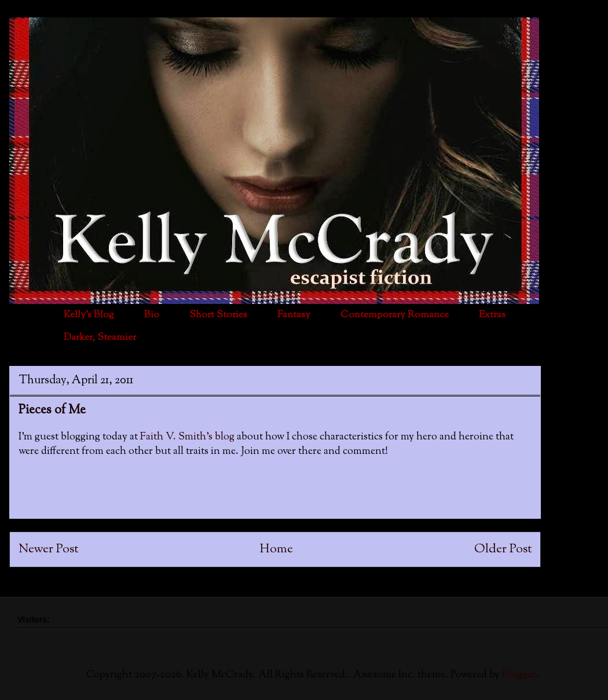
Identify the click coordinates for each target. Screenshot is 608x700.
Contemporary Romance (395, 315)
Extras (492, 315)
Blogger (519, 675)
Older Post (503, 549)
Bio (152, 315)
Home (276, 549)
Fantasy (294, 315)
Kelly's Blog (89, 315)
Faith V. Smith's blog (188, 437)
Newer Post (48, 549)
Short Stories (218, 315)
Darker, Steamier (100, 338)
